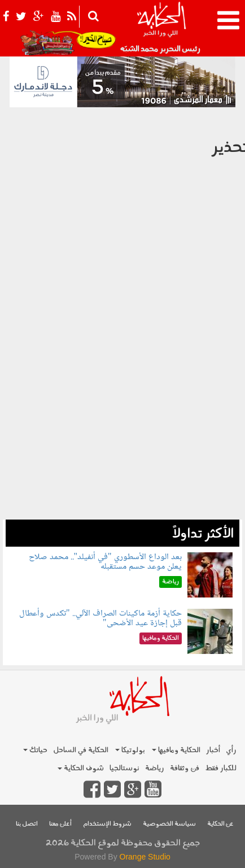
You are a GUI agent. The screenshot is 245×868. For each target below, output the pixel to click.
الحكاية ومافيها (176, 750)
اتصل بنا (27, 824)
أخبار (213, 750)
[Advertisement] (123, 447)
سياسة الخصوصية (169, 824)
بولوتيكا (130, 750)
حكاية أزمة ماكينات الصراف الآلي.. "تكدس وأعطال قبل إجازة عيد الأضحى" (100, 619)
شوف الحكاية (81, 768)
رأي (231, 750)
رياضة (155, 768)
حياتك (35, 750)
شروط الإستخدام (107, 824)
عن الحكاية (220, 824)
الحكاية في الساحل (81, 750)
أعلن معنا (60, 824)
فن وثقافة (185, 768)
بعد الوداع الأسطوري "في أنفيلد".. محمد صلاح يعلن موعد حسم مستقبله (105, 562)
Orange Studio (145, 857)
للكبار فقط (221, 768)
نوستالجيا (124, 768)
